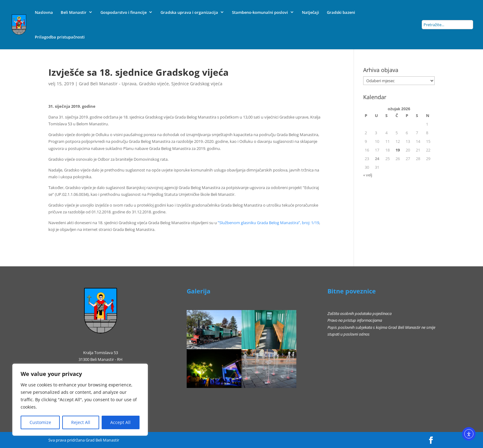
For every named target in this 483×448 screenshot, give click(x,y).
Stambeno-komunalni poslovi (260, 12)
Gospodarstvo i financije (124, 12)
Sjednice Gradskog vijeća (197, 84)
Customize (40, 422)
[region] (80, 400)
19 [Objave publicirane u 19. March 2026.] (398, 150)
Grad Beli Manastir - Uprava (108, 84)
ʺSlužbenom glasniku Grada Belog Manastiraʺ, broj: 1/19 (268, 223)
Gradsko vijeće (154, 84)
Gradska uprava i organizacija (189, 12)
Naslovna (44, 12)
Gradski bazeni (341, 12)
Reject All (81, 422)
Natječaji (310, 12)
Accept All (120, 422)
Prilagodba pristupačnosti (60, 37)
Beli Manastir (74, 12)
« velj (368, 175)
